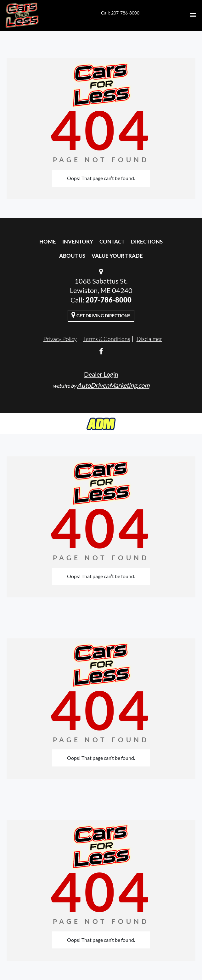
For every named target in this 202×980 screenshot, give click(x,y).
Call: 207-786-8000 (120, 13)
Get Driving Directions (101, 315)
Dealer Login (101, 374)
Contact (112, 241)
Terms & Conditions (107, 339)
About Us (72, 256)
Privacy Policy (60, 339)
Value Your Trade (117, 256)
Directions (147, 241)
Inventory (78, 241)
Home (48, 241)
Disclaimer (149, 339)
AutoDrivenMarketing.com (113, 385)
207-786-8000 (109, 300)
